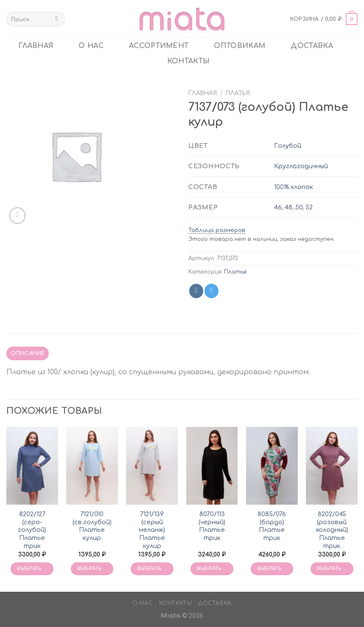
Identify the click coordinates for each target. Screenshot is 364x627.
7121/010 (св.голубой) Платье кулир (92, 526)
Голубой (288, 146)
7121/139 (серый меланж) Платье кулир (152, 530)
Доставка (312, 46)
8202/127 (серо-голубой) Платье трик (32, 530)
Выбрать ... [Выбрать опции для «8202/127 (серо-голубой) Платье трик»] (32, 569)
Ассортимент (159, 46)
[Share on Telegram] (211, 291)
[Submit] (57, 19)
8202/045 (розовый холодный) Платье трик (332, 530)
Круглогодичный (301, 166)
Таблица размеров (217, 230)
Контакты (189, 61)
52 (309, 207)
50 (299, 207)
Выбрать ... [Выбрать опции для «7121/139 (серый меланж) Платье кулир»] (152, 569)
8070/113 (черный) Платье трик (212, 526)
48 (288, 207)
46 (278, 207)
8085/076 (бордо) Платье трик (272, 526)
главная (36, 46)
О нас (91, 46)
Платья (238, 93)
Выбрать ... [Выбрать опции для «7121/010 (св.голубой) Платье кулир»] (92, 569)
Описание (28, 353)
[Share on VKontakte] (196, 291)
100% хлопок (294, 187)
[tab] (28, 353)
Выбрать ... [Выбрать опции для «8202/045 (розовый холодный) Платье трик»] (332, 569)
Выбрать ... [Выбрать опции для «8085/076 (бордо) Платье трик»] (272, 569)
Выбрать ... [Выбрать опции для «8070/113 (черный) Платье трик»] (212, 569)
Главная (203, 93)
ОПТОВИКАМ (239, 46)
